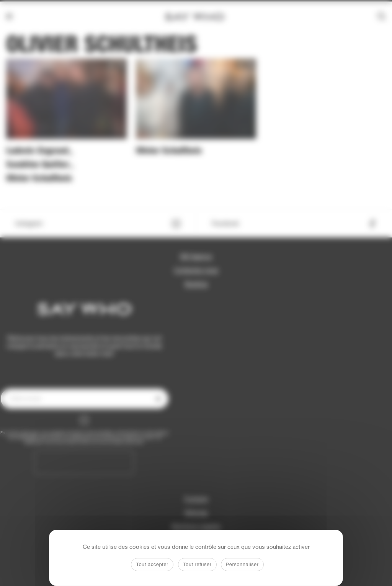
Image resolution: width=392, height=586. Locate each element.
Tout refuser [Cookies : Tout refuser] (197, 564)
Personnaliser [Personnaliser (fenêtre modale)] (242, 564)
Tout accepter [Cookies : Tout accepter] (152, 564)
